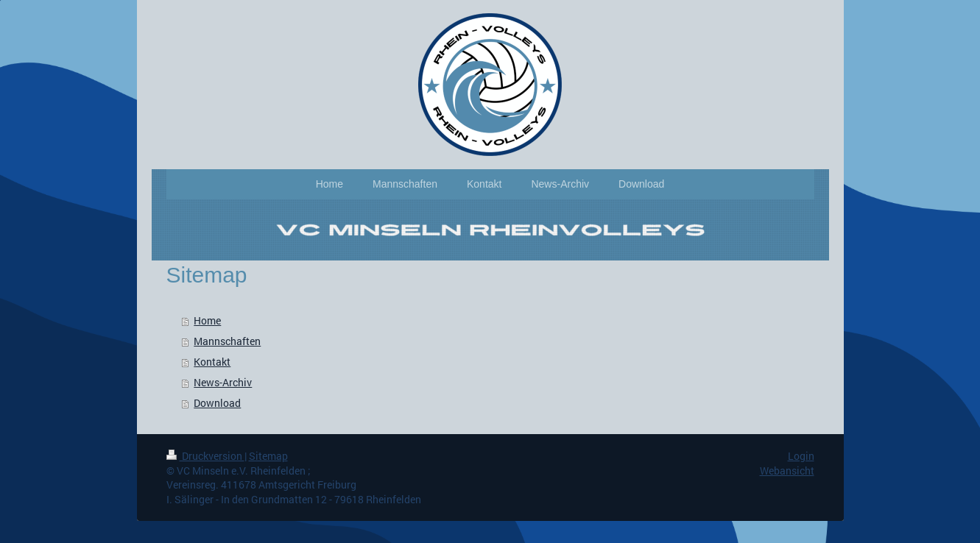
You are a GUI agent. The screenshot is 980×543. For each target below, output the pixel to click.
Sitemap (268, 456)
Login (801, 456)
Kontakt (212, 362)
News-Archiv (223, 382)
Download (217, 403)
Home (207, 320)
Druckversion (205, 456)
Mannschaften (227, 341)
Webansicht (787, 471)
